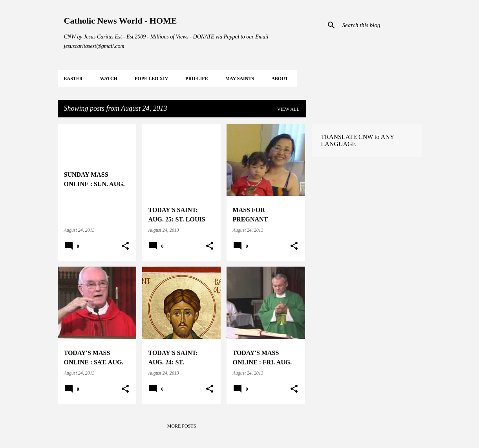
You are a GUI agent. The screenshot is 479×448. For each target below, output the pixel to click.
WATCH (109, 79)
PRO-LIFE (197, 79)
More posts (182, 426)
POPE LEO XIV (151, 79)
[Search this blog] (380, 25)
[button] (125, 246)
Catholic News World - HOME (121, 21)
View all (288, 109)
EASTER (73, 79)
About (280, 79)
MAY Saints (240, 79)
